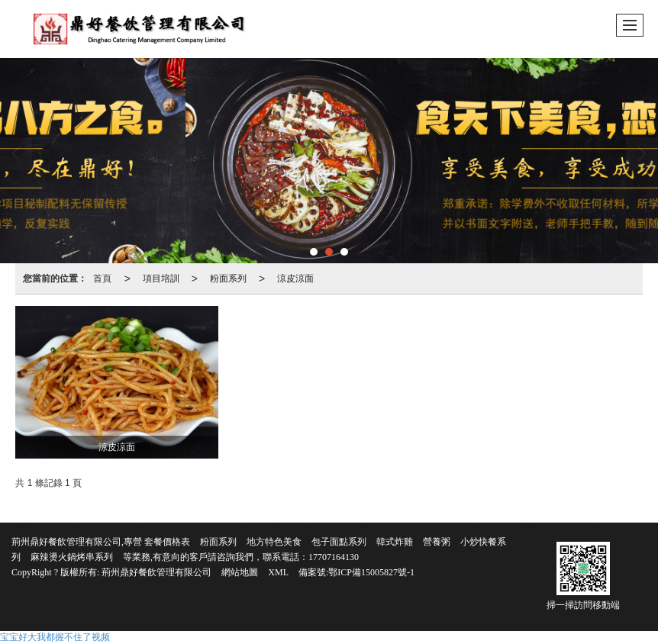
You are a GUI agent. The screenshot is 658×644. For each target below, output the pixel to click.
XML (278, 572)
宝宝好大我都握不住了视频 (55, 637)
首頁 (102, 279)
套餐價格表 (167, 542)
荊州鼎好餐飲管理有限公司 (156, 572)
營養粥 (437, 542)
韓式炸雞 (395, 542)
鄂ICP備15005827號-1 (371, 572)
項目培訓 (161, 279)
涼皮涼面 (295, 279)
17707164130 (334, 557)
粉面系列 (228, 279)
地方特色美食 (274, 542)
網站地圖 (240, 572)
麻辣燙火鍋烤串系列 (72, 557)
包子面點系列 (339, 542)
